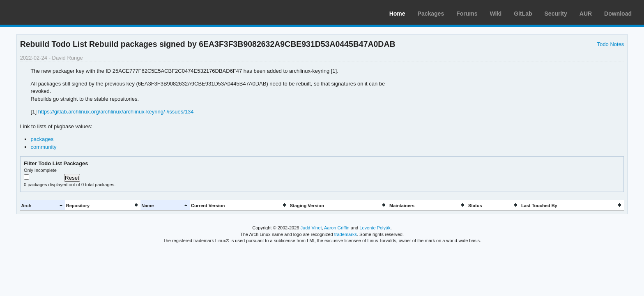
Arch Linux (45, 12)
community (44, 147)
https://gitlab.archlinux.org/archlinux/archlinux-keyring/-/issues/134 (116, 112)
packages (42, 139)
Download (618, 14)
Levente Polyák (375, 228)
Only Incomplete (40, 170)
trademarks (346, 234)
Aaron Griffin (337, 228)
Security (556, 14)
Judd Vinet (311, 228)
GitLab (523, 14)
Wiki (496, 14)
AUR (586, 14)
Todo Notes (611, 44)
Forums (467, 14)
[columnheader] (43, 205)
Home (397, 14)
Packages (431, 14)
